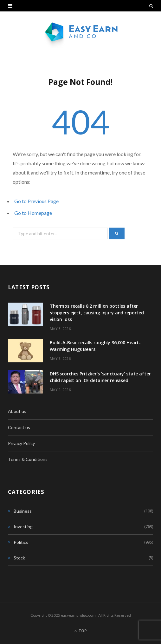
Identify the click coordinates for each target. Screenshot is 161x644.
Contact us (19, 427)
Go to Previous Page (36, 201)
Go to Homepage (33, 213)
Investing (23, 527)
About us (17, 411)
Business (23, 511)
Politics (21, 542)
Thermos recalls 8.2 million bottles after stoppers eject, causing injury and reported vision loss (97, 313)
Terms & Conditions (28, 459)
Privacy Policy (21, 443)
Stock (19, 558)
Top (81, 631)
